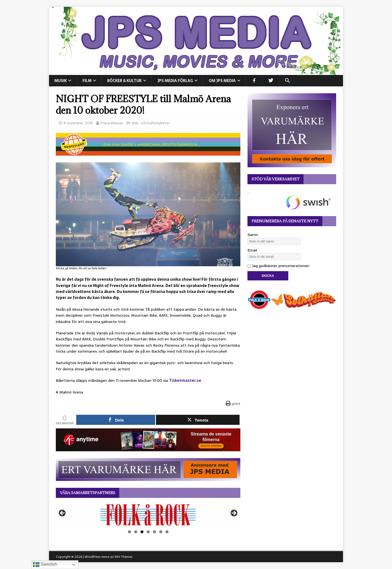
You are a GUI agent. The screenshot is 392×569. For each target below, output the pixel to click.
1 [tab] (129, 532)
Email (252, 250)
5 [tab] (154, 532)
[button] (287, 81)
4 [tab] (148, 532)
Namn (253, 235)
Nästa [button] (234, 513)
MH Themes (123, 557)
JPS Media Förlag (175, 81)
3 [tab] (142, 532)
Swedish (45, 565)
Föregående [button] (63, 513)
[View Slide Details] (148, 515)
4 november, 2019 (78, 123)
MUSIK (61, 81)
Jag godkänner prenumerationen (278, 266)
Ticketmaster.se (185, 380)
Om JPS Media (222, 81)
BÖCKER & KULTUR (124, 81)
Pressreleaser (112, 123)
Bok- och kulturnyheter (151, 123)
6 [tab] (161, 532)
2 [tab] (136, 532)
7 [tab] (167, 532)
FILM (87, 81)
